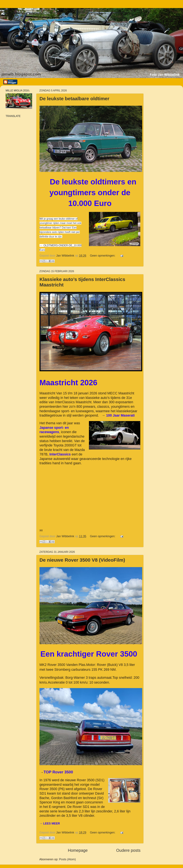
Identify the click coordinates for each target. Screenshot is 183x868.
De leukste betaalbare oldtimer (74, 99)
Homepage (78, 850)
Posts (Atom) (67, 859)
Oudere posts (128, 850)
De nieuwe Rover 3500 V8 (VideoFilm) (82, 560)
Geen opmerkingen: (103, 256)
